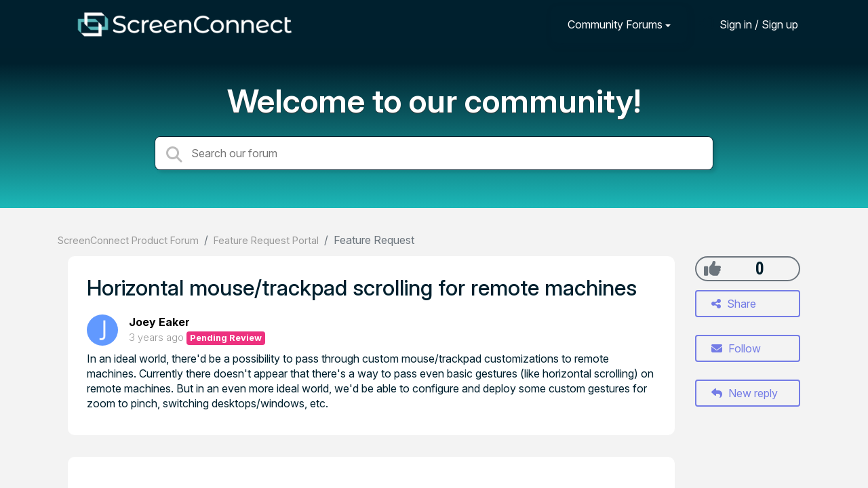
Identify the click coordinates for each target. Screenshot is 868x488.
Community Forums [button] (615, 24)
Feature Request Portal (266, 240)
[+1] (712, 268)
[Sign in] (749, 24)
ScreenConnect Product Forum (128, 240)
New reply (745, 393)
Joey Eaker (159, 322)
